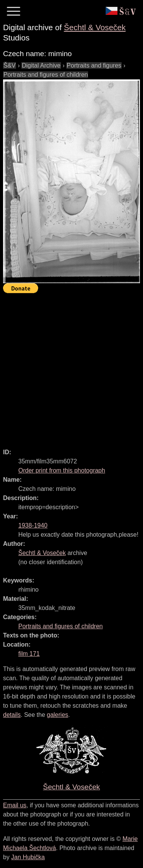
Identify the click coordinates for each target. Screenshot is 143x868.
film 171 (29, 654)
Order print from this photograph (62, 470)
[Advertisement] (71, 367)
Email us (15, 805)
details (12, 715)
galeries (58, 715)
